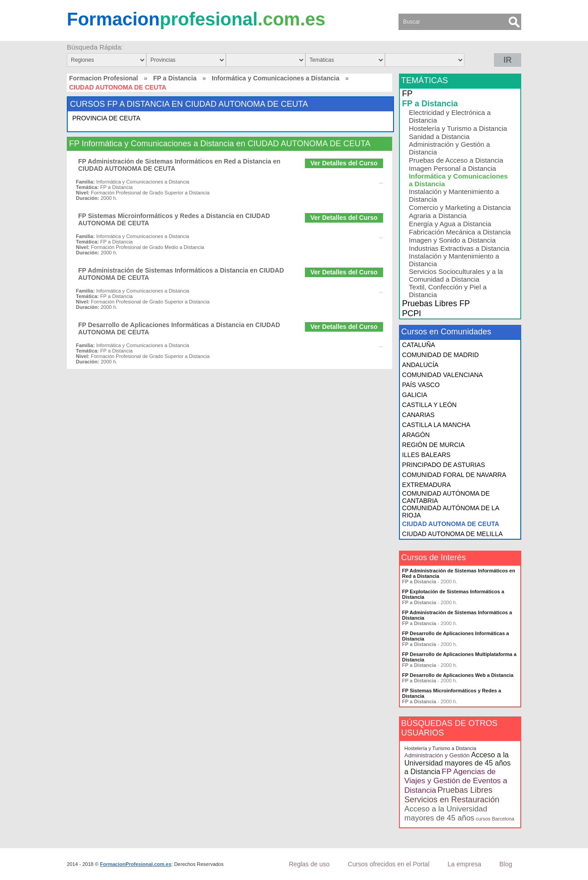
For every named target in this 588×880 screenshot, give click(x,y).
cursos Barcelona (495, 819)
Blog (506, 864)
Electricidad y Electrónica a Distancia (450, 116)
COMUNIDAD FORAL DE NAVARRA (454, 475)
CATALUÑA (419, 345)
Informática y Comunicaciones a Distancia (276, 78)
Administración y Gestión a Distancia (449, 148)
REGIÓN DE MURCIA (434, 445)
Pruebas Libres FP (436, 303)
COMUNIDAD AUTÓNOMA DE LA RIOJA (451, 512)
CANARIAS (419, 415)
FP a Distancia (175, 78)
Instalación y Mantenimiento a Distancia (454, 195)
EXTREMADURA (426, 485)
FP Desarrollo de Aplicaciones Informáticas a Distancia (456, 636)
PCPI (412, 313)
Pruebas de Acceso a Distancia (456, 160)
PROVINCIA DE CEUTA (106, 118)
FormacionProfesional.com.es (136, 864)
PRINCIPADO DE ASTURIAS (444, 465)
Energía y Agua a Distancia (450, 224)
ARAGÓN (416, 435)
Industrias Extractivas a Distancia (459, 248)
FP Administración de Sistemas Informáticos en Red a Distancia (459, 573)
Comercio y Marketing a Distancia (460, 207)
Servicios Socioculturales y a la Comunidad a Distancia (456, 275)
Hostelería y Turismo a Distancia (458, 128)
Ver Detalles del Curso (344, 163)
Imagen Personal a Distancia (453, 168)
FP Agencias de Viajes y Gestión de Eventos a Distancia (456, 781)
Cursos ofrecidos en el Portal (389, 864)
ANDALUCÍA (420, 365)
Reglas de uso (309, 864)
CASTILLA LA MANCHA (436, 425)
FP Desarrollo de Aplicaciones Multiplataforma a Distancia (459, 657)
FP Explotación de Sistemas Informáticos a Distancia (453, 594)
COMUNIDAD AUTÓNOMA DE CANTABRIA (446, 497)
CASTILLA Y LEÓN (429, 405)
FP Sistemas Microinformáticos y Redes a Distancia (452, 693)
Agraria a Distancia (438, 216)
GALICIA (415, 395)
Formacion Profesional (104, 78)
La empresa (464, 864)
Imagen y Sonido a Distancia (452, 240)
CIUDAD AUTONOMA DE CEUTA (451, 524)
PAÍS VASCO (421, 385)
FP (407, 94)
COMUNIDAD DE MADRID (441, 355)
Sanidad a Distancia (439, 137)
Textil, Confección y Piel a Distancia (448, 291)
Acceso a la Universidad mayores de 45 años (446, 813)
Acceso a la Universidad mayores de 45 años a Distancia (458, 763)
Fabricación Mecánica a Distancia (460, 232)
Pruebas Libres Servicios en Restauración (452, 795)
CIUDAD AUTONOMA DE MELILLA (452, 534)
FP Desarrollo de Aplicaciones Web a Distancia (458, 675)
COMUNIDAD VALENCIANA (443, 375)
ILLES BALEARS (426, 455)
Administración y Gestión (437, 755)
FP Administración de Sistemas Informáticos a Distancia (457, 615)
